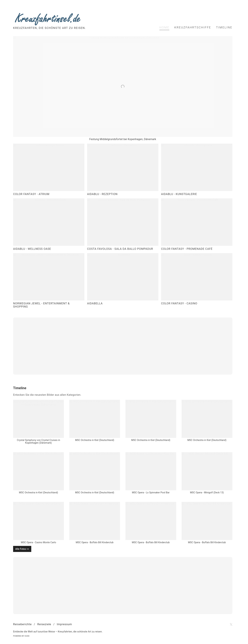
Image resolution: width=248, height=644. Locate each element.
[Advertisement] (123, 346)
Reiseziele (44, 624)
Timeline (224, 27)
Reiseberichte (22, 624)
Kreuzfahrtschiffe (193, 27)
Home (164, 27)
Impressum (64, 624)
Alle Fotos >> (22, 549)
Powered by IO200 (21, 636)
